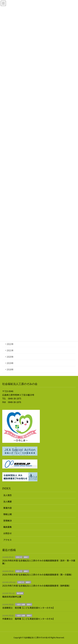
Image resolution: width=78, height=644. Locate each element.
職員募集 (8, 527)
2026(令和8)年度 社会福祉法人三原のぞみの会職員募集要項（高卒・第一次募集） (39, 562)
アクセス (7, 540)
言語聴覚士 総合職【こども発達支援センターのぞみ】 (29, 608)
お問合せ (8, 533)
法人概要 (8, 501)
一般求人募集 (20, 604)
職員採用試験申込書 (12, 597)
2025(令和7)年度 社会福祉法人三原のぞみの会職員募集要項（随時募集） (37, 586)
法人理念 (8, 495)
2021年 (10, 350)
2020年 (10, 357)
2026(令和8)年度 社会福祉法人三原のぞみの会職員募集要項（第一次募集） (38, 575)
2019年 (10, 363)
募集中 (26, 557)
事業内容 (8, 508)
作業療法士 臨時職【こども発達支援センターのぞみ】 (29, 619)
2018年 (10, 369)
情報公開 (8, 514)
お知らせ (19, 557)
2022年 (10, 344)
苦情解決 (8, 521)
